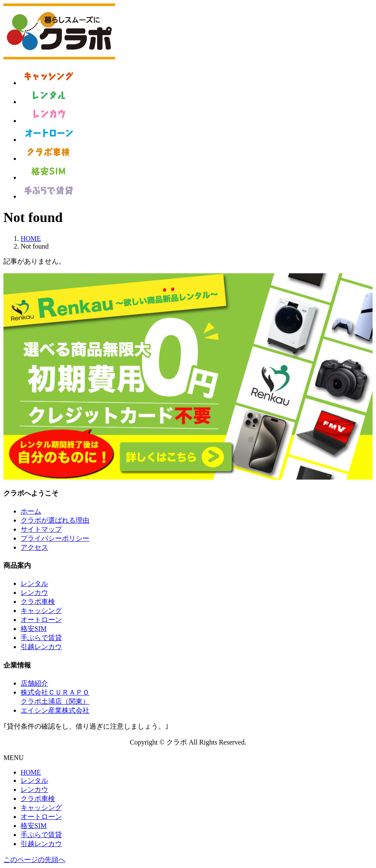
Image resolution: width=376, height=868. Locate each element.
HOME (31, 772)
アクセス (34, 547)
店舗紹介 (34, 683)
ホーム (31, 511)
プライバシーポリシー (55, 538)
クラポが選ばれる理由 (55, 520)
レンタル (34, 583)
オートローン (41, 620)
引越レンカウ (41, 647)
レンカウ (34, 593)
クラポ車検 (38, 602)
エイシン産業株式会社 (55, 710)
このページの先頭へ (34, 860)
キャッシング (41, 611)
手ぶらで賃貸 (41, 638)
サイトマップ (41, 529)
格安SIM (34, 629)
